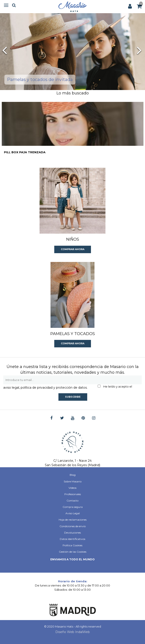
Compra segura (73, 507)
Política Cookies (72, 545)
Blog (73, 475)
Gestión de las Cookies (73, 552)
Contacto (72, 501)
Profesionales (73, 494)
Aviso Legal (73, 513)
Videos (72, 488)
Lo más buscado (73, 93)
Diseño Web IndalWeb (73, 632)
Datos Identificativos (72, 539)
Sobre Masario (73, 481)
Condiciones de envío (73, 526)
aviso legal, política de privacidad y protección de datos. (45, 388)
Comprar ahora (73, 249)
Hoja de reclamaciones (73, 520)
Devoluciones (72, 533)
